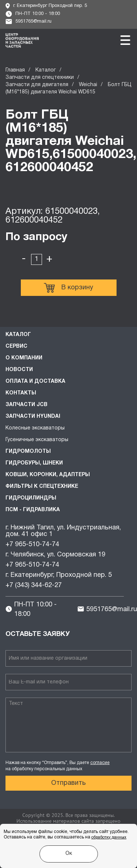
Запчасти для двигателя (37, 85)
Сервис (16, 346)
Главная (15, 70)
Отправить (68, 783)
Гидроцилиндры (31, 498)
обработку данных (109, 837)
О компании (24, 358)
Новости (19, 370)
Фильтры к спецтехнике (42, 487)
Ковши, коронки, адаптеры (48, 475)
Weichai (88, 85)
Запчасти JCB (26, 405)
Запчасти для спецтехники (40, 78)
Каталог (46, 70)
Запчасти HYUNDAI (33, 416)
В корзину (68, 288)
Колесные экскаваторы (35, 428)
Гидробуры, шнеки (34, 463)
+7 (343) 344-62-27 (34, 585)
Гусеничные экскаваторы (37, 440)
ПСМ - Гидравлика (33, 510)
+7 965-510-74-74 (32, 545)
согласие (100, 763)
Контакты (21, 393)
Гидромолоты (28, 452)
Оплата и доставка (35, 381)
